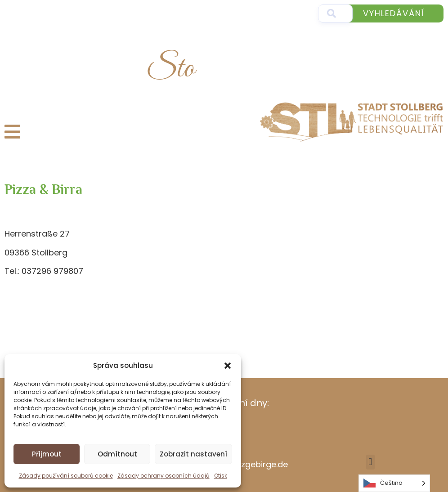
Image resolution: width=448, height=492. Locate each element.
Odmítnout (117, 454)
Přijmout (47, 454)
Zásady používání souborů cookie (66, 476)
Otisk (221, 476)
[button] (228, 366)
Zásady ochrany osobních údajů (164, 476)
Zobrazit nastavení (193, 454)
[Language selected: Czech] (394, 483)
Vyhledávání (394, 13)
